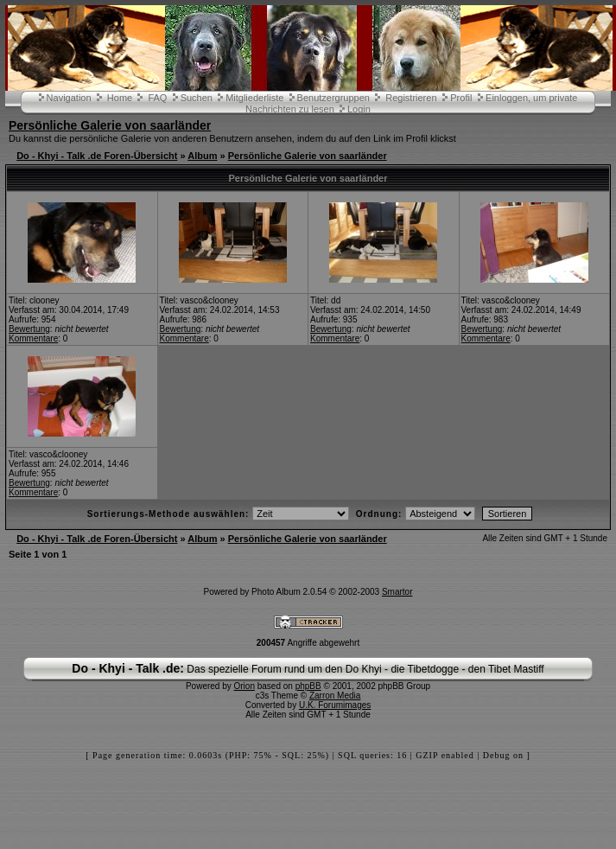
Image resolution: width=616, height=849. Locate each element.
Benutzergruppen (333, 98)
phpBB (308, 686)
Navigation (69, 98)
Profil (461, 98)
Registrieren (411, 98)
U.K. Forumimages (335, 705)
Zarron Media (335, 696)
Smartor (397, 592)
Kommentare (33, 338)
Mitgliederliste (254, 98)
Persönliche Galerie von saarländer (110, 125)
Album (202, 156)
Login (359, 109)
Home (120, 98)
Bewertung (29, 329)
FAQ (157, 98)
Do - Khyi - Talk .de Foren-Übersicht (97, 156)
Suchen (197, 98)
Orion (244, 686)
